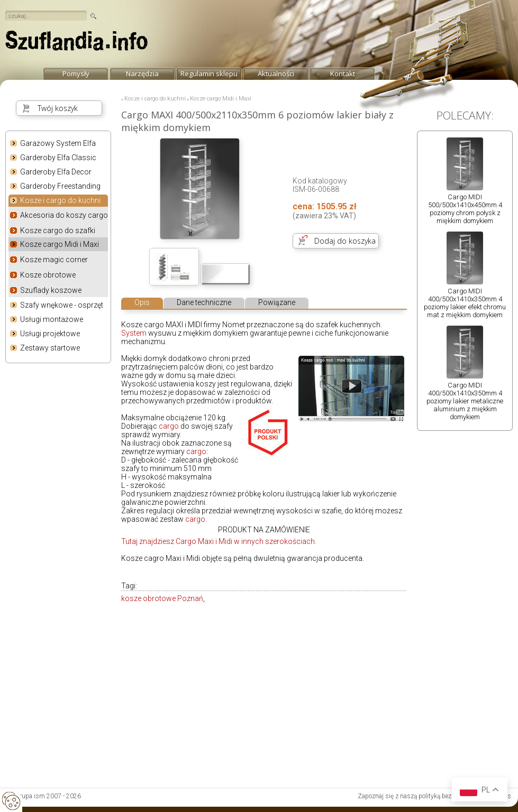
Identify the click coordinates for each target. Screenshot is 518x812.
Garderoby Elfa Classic (58, 158)
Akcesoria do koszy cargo (64, 215)
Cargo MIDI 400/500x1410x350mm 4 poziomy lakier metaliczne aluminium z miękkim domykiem (465, 401)
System (134, 333)
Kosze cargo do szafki (58, 230)
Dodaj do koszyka (345, 241)
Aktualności (276, 73)
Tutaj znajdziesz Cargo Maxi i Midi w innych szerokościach (218, 541)
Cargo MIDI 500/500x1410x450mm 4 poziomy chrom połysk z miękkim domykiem (465, 209)
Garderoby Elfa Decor (56, 172)
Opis (142, 302)
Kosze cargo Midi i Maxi (60, 244)
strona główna (77, 43)
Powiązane (277, 302)
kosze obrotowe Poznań (162, 598)
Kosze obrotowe (48, 275)
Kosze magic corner (54, 260)
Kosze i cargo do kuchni (60, 201)
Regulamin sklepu (209, 73)
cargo (169, 426)
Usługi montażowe (52, 319)
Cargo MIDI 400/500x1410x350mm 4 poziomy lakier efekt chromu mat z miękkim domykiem (465, 303)
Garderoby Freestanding (60, 186)
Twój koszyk (58, 108)
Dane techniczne (204, 302)
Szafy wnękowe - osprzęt (62, 305)
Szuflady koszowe (51, 290)
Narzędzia (142, 73)
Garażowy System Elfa (58, 143)
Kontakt (343, 73)
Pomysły (76, 73)
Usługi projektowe (50, 334)
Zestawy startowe (50, 348)
